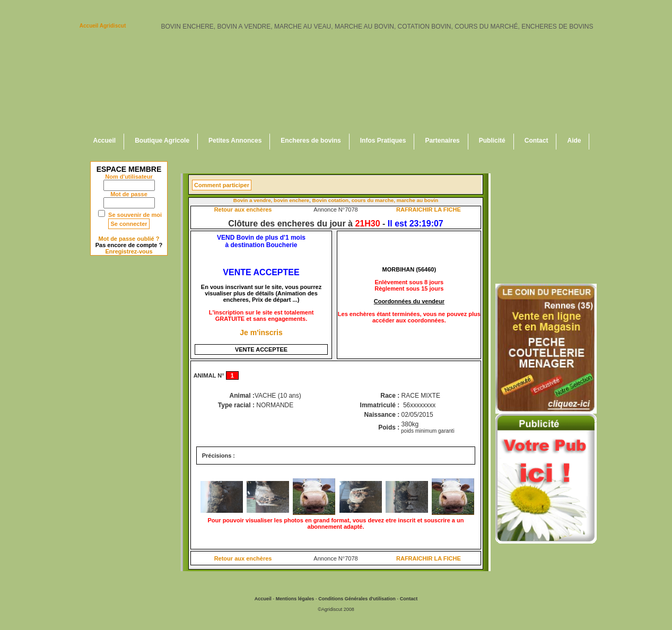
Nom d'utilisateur (129, 177)
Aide (574, 141)
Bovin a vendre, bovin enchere (271, 200)
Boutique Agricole (162, 141)
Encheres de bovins (311, 141)
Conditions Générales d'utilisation (357, 599)
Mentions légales (295, 599)
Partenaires (442, 141)
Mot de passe (129, 194)
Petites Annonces (235, 141)
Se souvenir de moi (135, 215)
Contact (536, 141)
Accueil (105, 141)
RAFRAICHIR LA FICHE (429, 209)
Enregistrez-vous (129, 251)
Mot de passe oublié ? (129, 239)
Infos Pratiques (383, 141)
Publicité (492, 141)
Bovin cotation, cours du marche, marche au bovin (376, 200)
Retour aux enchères (243, 209)
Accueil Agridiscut (103, 26)
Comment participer (222, 185)
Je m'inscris (261, 332)
